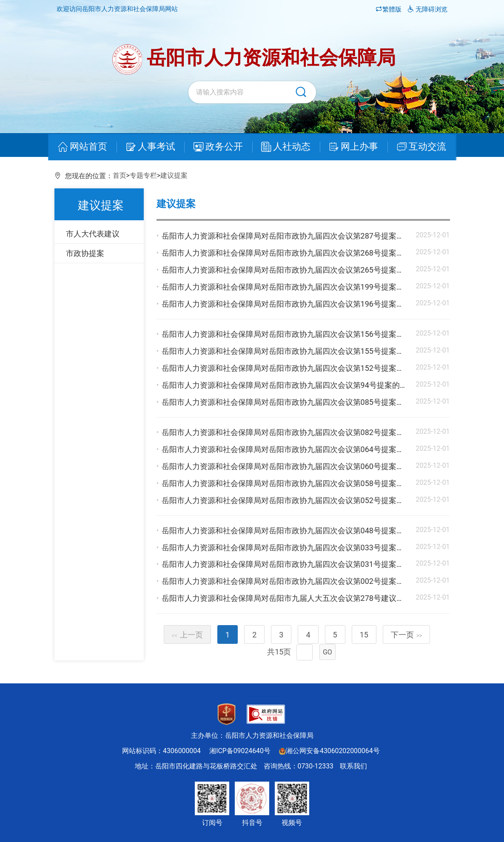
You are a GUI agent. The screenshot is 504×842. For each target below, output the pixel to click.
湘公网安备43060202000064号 (329, 751)
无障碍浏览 (428, 9)
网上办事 (351, 147)
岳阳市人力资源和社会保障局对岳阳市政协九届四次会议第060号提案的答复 (290, 466)
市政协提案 (85, 253)
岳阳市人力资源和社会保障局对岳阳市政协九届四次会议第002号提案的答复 (290, 581)
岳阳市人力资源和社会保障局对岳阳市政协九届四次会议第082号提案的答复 (290, 432)
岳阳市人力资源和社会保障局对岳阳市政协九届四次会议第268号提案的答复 (290, 253)
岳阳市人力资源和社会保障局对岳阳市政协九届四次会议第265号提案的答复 (290, 270)
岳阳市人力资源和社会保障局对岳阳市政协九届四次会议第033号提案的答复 (290, 548)
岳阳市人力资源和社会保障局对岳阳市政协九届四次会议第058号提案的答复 (290, 483)
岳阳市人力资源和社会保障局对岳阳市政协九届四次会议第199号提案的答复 (290, 287)
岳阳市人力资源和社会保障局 (254, 60)
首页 (120, 175)
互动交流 (417, 147)
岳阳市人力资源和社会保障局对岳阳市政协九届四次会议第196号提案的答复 (290, 304)
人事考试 (153, 147)
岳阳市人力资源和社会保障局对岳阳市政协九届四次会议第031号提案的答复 (290, 564)
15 (364, 635)
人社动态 (285, 147)
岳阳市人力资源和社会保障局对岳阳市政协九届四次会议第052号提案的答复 (290, 500)
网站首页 (87, 147)
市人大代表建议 (93, 234)
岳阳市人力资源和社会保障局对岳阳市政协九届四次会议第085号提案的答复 (290, 402)
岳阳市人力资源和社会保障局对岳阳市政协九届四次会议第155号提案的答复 (290, 351)
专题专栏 (143, 175)
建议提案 (174, 175)
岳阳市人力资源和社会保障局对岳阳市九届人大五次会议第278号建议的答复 (290, 598)
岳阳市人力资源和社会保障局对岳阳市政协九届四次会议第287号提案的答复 (290, 236)
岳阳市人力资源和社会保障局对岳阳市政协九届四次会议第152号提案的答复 (290, 368)
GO (327, 652)
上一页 (188, 635)
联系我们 (353, 766)
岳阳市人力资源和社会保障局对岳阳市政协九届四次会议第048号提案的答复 (290, 531)
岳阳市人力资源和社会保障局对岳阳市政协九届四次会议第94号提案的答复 (288, 385)
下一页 (407, 635)
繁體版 (389, 9)
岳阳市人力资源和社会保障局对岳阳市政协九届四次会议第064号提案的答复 (290, 449)
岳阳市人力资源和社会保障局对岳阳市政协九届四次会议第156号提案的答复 (290, 334)
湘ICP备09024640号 (240, 751)
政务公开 (219, 147)
